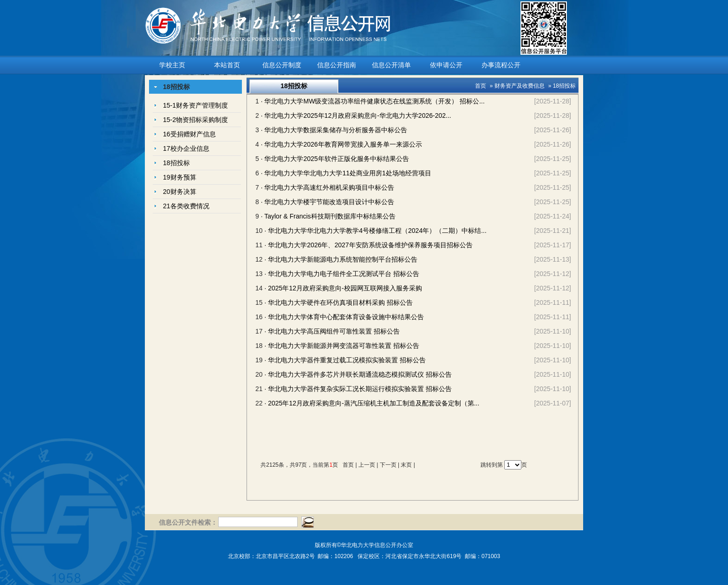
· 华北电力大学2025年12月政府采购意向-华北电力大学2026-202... (356, 116)
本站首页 (227, 65)
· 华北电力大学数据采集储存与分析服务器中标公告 (334, 130)
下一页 (388, 465)
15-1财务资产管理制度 (195, 105)
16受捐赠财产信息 (189, 134)
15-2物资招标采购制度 (195, 120)
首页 (481, 86)
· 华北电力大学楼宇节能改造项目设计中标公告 (328, 202)
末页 (406, 465)
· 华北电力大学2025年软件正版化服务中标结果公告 (335, 159)
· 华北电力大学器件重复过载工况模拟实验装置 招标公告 (345, 360)
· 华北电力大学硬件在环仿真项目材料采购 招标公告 (338, 302)
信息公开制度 (282, 65)
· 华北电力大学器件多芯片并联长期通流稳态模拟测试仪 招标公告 (358, 374)
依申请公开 (446, 65)
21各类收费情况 (186, 206)
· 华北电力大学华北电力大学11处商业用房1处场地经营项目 (346, 173)
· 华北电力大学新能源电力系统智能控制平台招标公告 (341, 259)
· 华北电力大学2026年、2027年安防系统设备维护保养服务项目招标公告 (368, 245)
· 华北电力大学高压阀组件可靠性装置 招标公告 (332, 331)
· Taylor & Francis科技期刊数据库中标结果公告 (328, 216)
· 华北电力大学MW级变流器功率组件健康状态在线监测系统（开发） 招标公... (373, 101)
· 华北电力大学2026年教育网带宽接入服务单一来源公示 (341, 144)
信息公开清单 (391, 65)
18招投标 (176, 163)
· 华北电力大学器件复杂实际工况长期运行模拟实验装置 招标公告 (358, 389)
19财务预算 (180, 177)
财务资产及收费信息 (520, 86)
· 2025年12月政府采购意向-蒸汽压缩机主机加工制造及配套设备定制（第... (372, 403)
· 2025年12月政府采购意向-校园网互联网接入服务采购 (343, 288)
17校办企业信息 (186, 148)
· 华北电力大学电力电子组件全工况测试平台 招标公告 (342, 274)
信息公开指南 (337, 65)
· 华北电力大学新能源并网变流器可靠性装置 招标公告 (342, 346)
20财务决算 (180, 192)
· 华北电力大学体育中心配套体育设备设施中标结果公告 (344, 317)
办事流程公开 (501, 65)
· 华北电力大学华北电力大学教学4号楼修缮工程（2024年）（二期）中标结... (375, 231)
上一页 (367, 465)
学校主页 (172, 65)
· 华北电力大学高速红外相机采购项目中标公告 (328, 187)
